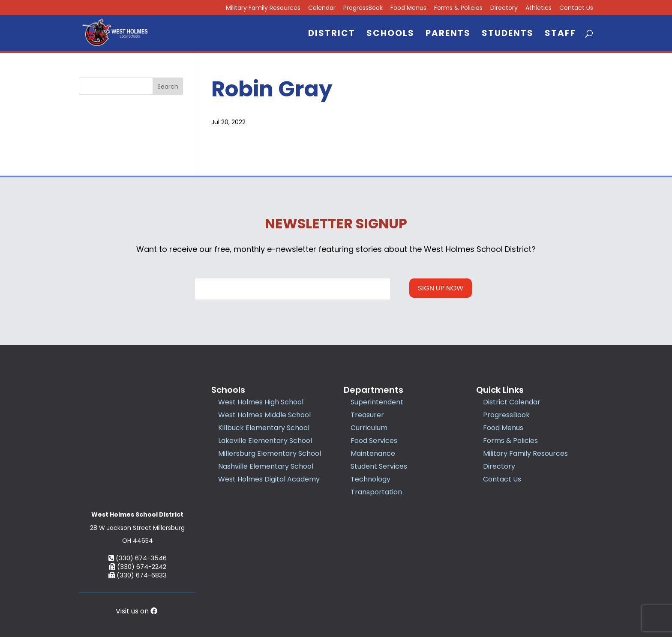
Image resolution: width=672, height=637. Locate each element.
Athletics (538, 8)
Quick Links (500, 390)
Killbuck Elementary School (264, 428)
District (332, 34)
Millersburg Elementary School (270, 453)
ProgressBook (363, 8)
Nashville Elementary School (266, 466)
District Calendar (512, 402)
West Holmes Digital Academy (269, 479)
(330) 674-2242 (138, 508)
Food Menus (408, 8)
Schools (390, 34)
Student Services (379, 466)
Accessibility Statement (451, 592)
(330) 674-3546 (138, 500)
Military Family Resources (263, 8)
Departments (373, 390)
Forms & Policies (458, 8)
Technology (370, 479)
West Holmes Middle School (264, 415)
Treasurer (367, 415)
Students (508, 34)
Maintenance (373, 453)
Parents (448, 34)
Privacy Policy (390, 592)
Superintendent (377, 402)
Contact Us (576, 8)
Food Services (374, 441)
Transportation (376, 492)
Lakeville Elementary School (265, 441)
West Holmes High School (261, 402)
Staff (560, 34)
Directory (504, 8)
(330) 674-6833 (138, 517)
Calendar (322, 8)
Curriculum (369, 428)
